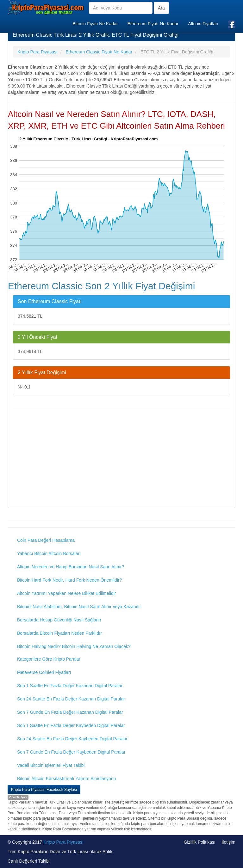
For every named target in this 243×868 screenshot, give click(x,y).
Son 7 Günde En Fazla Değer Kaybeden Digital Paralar (71, 752)
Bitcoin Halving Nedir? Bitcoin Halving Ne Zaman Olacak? (74, 646)
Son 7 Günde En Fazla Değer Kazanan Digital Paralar (70, 712)
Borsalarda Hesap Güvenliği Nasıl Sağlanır (59, 620)
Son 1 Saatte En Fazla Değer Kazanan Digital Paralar (70, 686)
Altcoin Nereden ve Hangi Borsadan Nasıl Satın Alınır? (71, 567)
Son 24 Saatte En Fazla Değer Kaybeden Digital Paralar (72, 739)
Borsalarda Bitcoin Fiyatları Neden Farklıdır (59, 633)
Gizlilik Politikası (200, 842)
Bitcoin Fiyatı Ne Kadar (95, 24)
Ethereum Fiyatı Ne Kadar (153, 24)
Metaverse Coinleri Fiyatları (44, 672)
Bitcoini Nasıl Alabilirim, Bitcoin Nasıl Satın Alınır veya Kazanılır (79, 607)
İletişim (228, 842)
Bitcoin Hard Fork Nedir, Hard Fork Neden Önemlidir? (69, 580)
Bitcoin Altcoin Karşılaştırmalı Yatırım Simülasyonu (66, 779)
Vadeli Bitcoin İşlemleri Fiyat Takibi (51, 765)
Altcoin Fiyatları (203, 24)
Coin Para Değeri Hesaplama (46, 540)
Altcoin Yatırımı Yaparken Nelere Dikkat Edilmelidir (67, 593)
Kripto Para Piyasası (63, 842)
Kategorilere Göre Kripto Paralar (49, 659)
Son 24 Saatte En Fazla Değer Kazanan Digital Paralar (71, 699)
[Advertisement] (121, 459)
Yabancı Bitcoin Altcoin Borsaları (49, 553)
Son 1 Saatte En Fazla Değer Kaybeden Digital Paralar (71, 725)
